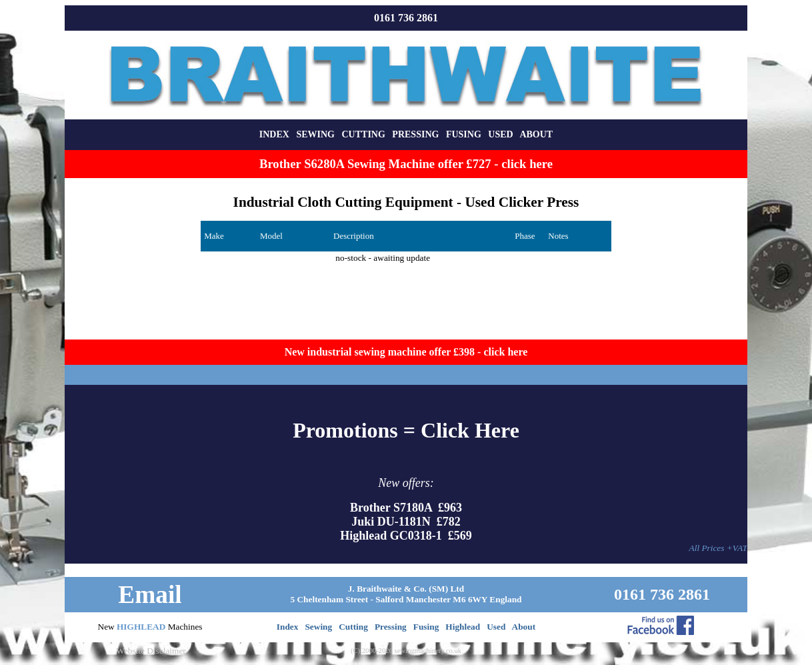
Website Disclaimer (151, 651)
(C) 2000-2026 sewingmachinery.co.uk (406, 651)
